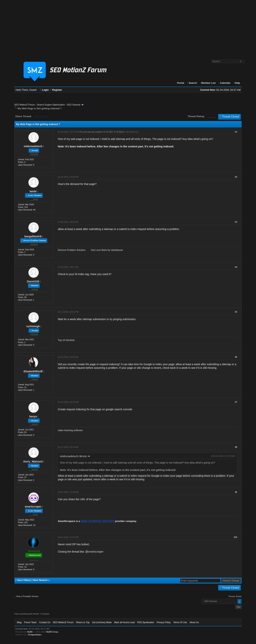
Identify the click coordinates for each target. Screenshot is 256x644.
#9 (236, 492)
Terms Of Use (180, 622)
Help (237, 83)
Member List (208, 83)
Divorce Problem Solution (72, 250)
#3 (236, 222)
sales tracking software (70, 430)
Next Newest (40, 580)
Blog (19, 622)
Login (44, 90)
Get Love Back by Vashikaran (107, 250)
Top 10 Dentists (66, 340)
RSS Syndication (146, 622)
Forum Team (30, 622)
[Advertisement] (128, 28)
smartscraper (33, 507)
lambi (33, 191)
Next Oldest (24, 580)
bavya (33, 416)
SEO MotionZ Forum (24, 105)
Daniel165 (33, 281)
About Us (194, 622)
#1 (236, 132)
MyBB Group (52, 632)
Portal (180, 83)
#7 (236, 402)
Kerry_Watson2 (33, 462)
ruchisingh (33, 326)
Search (192, 83)
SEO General (73, 105)
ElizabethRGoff (33, 371)
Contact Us (45, 622)
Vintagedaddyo (35, 635)
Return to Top (83, 622)
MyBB (30, 632)
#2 (236, 177)
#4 (236, 267)
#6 (236, 357)
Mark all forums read (124, 622)
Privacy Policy (164, 622)
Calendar (224, 83)
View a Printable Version (27, 596)
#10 (235, 537)
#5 (236, 312)
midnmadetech (33, 146)
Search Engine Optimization (51, 105)
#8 (236, 447)
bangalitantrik (33, 236)
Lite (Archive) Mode (102, 622)
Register (56, 90)
